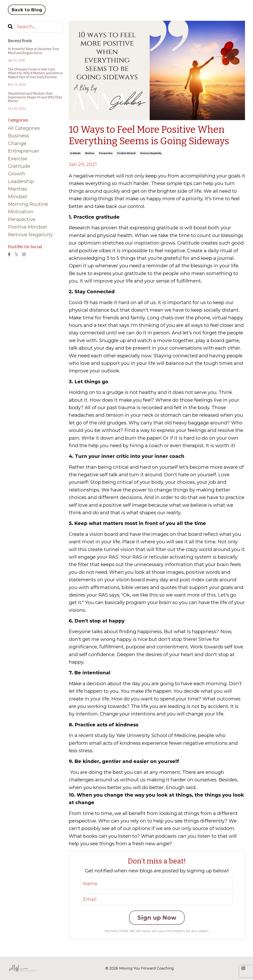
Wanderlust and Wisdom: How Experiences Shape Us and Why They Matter (35, 97)
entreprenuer (24, 151)
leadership (21, 181)
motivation (21, 212)
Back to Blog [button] (27, 10)
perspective (106, 153)
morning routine (28, 204)
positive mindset (126, 153)
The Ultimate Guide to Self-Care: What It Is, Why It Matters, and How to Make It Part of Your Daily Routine (35, 73)
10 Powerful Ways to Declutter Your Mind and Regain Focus (34, 51)
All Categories (24, 128)
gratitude (75, 153)
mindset (18, 197)
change (17, 143)
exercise (18, 159)
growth (17, 174)
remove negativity (151, 153)
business (18, 136)
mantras (90, 153)
